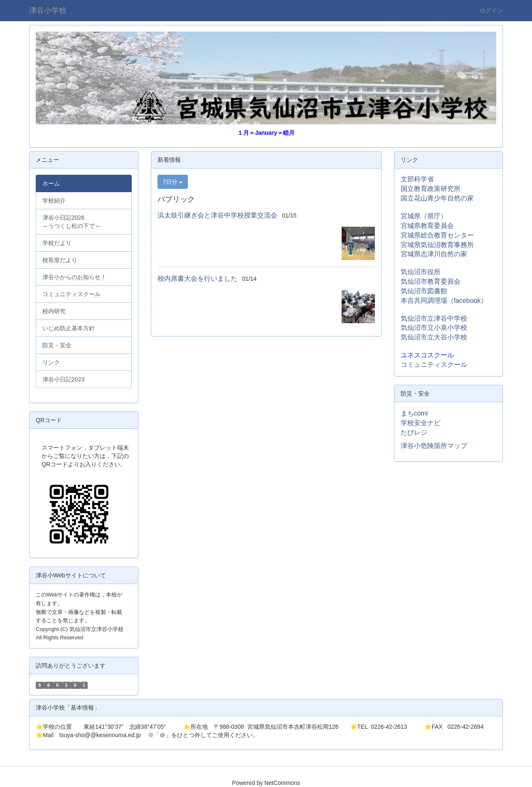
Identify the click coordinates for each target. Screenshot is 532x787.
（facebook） (467, 301)
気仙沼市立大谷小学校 (434, 337)
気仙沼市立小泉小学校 (434, 328)
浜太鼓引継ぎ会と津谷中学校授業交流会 (217, 215)
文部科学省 (417, 179)
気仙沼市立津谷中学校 (434, 318)
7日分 (173, 182)
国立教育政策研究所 (431, 189)
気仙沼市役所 (421, 272)
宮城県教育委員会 (427, 226)
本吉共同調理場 (424, 301)
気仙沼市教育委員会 (431, 281)
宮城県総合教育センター (437, 235)
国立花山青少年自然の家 (437, 198)
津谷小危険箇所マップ (434, 446)
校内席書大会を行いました (197, 278)
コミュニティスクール (434, 365)
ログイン (491, 10)
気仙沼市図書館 (424, 291)
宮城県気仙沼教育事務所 (437, 245)
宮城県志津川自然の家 (434, 254)
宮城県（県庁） (424, 216)
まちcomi (414, 413)
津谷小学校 (48, 10)
